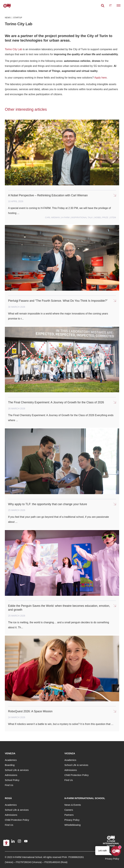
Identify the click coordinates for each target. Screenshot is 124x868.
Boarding (10, 765)
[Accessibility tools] (6, 843)
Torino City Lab (13, 49)
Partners (69, 815)
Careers (69, 810)
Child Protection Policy (77, 775)
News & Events (73, 805)
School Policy (12, 780)
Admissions (11, 775)
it (110, 6)
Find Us (9, 785)
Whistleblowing (72, 825)
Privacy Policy (72, 820)
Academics (11, 760)
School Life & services (17, 770)
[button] (103, 6)
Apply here (101, 78)
